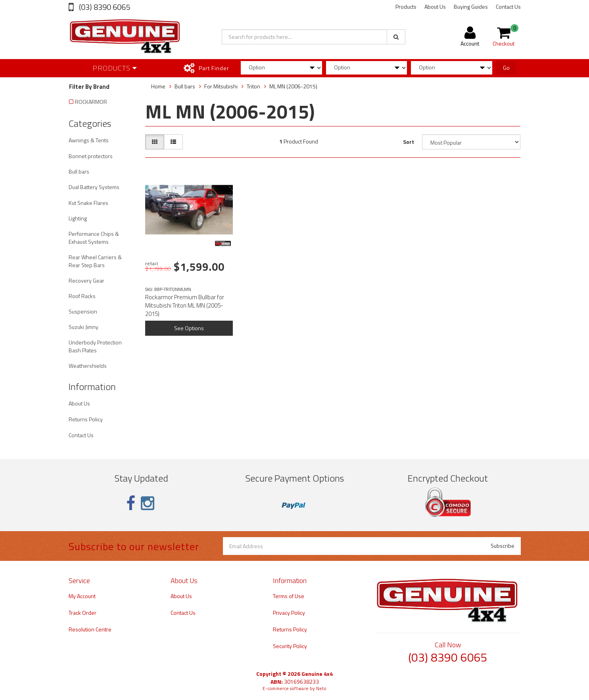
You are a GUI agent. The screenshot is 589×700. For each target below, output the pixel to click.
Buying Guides (471, 7)
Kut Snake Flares (88, 203)
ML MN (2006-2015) (293, 86)
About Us (435, 7)
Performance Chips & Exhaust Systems (94, 238)
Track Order (82, 613)
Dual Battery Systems (94, 187)
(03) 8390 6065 (104, 7)
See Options (189, 328)
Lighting (78, 218)
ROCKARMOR (91, 102)
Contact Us (508, 7)
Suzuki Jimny (83, 327)
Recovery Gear (86, 280)
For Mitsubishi (221, 86)
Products (406, 7)
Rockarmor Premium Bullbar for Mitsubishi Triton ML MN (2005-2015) (185, 305)
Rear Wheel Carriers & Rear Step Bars (95, 261)
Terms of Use (289, 596)
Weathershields (88, 366)
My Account (82, 596)
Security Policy (290, 646)
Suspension (83, 311)
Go (506, 68)
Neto (321, 689)
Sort (409, 142)
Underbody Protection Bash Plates (95, 346)
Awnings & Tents (89, 140)
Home (158, 86)
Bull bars (79, 171)
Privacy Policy (289, 613)
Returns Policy (86, 419)
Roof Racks (82, 296)
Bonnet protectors (91, 156)
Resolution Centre (90, 629)
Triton (253, 86)
